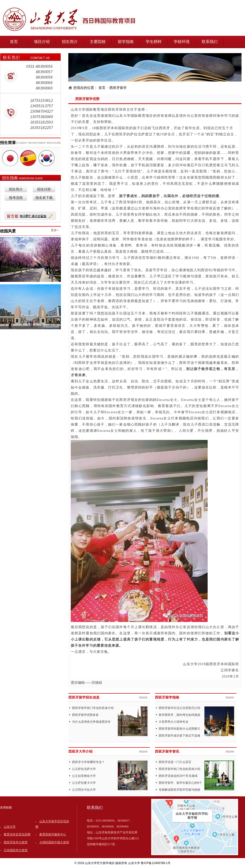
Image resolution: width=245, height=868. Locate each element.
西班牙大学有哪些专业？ (88, 762)
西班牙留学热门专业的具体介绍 (93, 708)
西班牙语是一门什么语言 (175, 762)
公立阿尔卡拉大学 (84, 790)
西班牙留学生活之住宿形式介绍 (179, 708)
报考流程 (16, 198)
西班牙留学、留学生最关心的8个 (180, 783)
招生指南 (10, 178)
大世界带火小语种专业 (173, 722)
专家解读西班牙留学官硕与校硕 (179, 790)
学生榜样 (154, 42)
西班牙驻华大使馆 (16, 842)
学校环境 (182, 42)
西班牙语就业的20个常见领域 (178, 776)
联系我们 (210, 42)
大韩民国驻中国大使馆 (54, 842)
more (143, 697)
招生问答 (44, 189)
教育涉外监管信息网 (17, 834)
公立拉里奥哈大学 (84, 776)
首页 (14, 42)
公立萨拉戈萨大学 (84, 769)
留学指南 (126, 42)
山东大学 (10, 827)
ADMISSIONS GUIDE (31, 178)
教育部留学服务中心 (53, 834)
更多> (55, 230)
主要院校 (98, 42)
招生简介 (70, 42)
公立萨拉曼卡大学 (84, 783)
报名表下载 (44, 198)
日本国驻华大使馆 (16, 850)
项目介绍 (42, 42)
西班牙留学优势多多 (85, 715)
